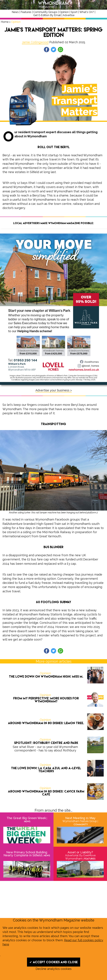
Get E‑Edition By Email (47, 15)
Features (26, 12)
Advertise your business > (54, 390)
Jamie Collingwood (35, 42)
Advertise (69, 15)
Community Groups (45, 12)
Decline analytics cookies (54, 969)
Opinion (64, 12)
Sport (74, 12)
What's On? (87, 12)
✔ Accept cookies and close (54, 962)
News (15, 12)
